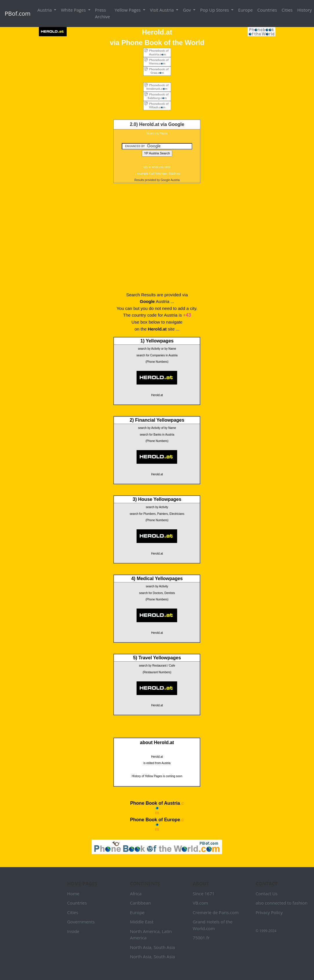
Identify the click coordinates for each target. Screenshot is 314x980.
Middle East (142, 922)
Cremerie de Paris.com (216, 912)
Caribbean (140, 903)
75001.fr (201, 938)
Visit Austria (162, 10)
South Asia (164, 947)
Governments (81, 922)
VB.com (200, 903)
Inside (73, 931)
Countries (267, 10)
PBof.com (18, 13)
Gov (187, 10)
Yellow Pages (128, 10)
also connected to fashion (281, 903)
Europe (245, 10)
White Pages (74, 10)
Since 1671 (204, 894)
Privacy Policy (269, 912)
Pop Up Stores (215, 10)
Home (73, 894)
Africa (136, 894)
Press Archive (103, 13)
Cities (287, 10)
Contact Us (266, 894)
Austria (45, 10)
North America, (145, 931)
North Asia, (141, 947)
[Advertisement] (157, 237)
